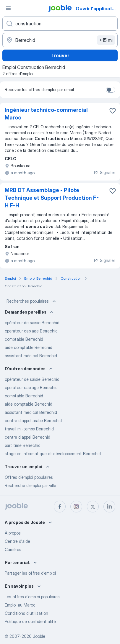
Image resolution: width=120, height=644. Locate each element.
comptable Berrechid (24, 339)
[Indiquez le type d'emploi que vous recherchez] (60, 24)
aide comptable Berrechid (29, 347)
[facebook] (60, 507)
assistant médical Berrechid (31, 356)
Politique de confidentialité (30, 621)
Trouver (60, 55)
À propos (13, 533)
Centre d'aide (17, 541)
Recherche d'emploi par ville (30, 485)
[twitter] (93, 507)
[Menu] (8, 8)
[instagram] (76, 507)
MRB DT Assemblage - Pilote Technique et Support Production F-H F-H (52, 198)
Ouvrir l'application (97, 9)
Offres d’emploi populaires (29, 477)
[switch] (111, 90)
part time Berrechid (23, 445)
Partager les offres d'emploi (30, 573)
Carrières (13, 549)
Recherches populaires (32, 301)
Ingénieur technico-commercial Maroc (46, 114)
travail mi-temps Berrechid (29, 429)
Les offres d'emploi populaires (32, 597)
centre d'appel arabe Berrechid (33, 421)
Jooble (39, 636)
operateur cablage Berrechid (31, 331)
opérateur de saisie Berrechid (32, 323)
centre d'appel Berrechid (27, 437)
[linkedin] (109, 507)
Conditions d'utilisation (26, 613)
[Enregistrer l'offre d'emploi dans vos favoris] (113, 111)
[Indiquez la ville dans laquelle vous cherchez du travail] (60, 40)
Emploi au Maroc (20, 605)
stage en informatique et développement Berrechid (53, 454)
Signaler (104, 172)
